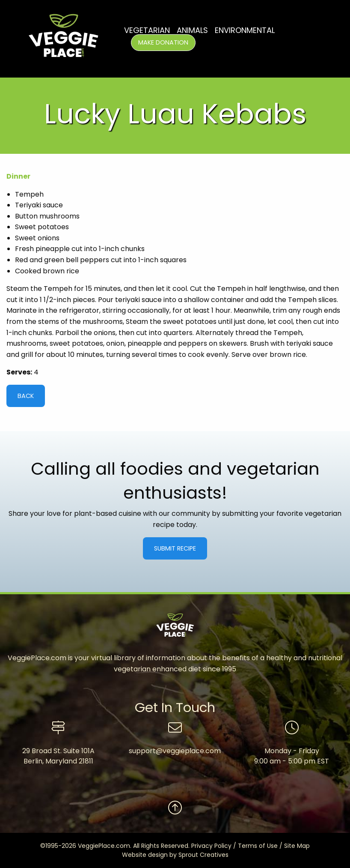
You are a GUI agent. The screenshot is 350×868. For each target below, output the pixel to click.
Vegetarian (147, 30)
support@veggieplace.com (175, 751)
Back (26, 396)
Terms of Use (258, 846)
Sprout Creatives (203, 855)
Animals (192, 30)
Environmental (245, 30)
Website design (145, 855)
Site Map (297, 846)
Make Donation (163, 42)
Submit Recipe (175, 548)
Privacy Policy (211, 846)
